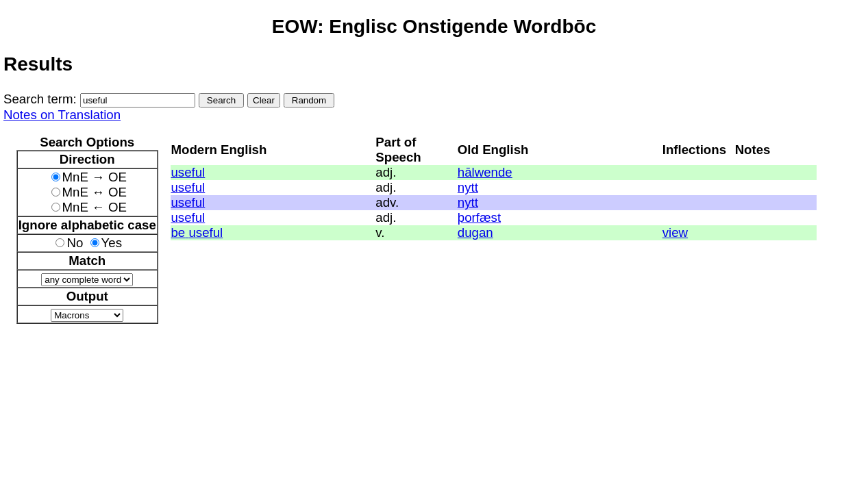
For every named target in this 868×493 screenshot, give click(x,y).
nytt (468, 187)
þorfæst (479, 217)
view (675, 232)
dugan (475, 232)
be (178, 232)
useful (188, 172)
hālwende (485, 172)
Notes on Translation (62, 115)
